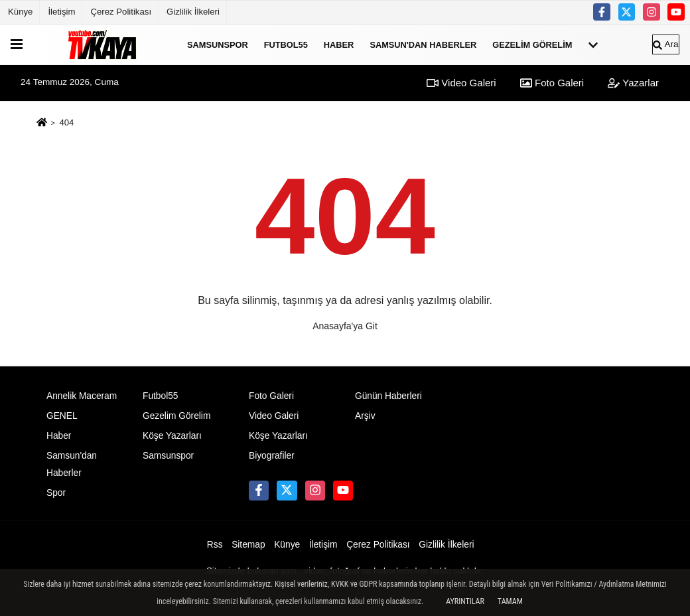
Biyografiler (272, 456)
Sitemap (248, 545)
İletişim (61, 12)
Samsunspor (218, 44)
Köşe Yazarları (172, 436)
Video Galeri (461, 83)
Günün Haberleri (388, 396)
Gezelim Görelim (532, 44)
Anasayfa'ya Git (345, 326)
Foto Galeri (552, 83)
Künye (20, 12)
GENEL (62, 416)
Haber (339, 44)
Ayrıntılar (465, 601)
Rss (215, 545)
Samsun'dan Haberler (423, 44)
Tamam (510, 601)
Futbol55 (286, 44)
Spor (56, 493)
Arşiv (365, 416)
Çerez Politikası (121, 12)
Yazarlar (633, 83)
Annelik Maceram (82, 396)
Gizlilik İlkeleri (193, 12)
